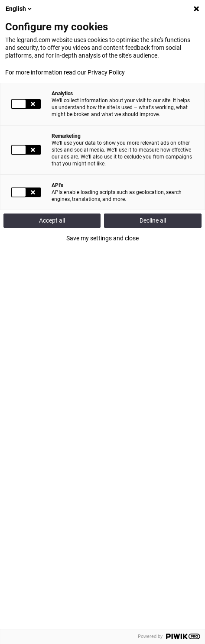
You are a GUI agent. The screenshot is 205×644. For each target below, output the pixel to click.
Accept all (52, 220)
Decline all (153, 220)
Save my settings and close (102, 238)
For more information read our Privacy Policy (65, 72)
